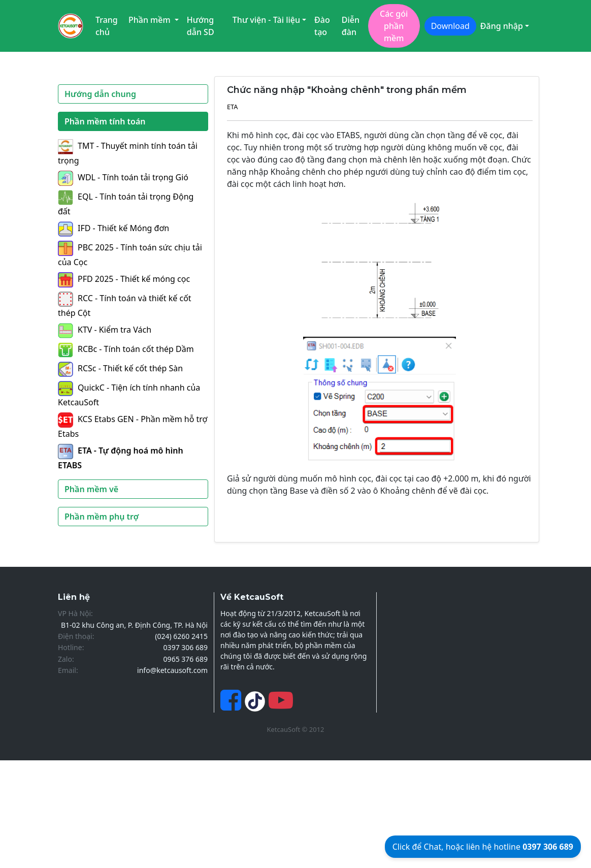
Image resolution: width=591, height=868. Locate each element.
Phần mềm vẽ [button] (91, 489)
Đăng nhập (502, 26)
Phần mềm (151, 20)
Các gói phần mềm (394, 26)
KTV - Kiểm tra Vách (105, 330)
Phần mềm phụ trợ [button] (102, 517)
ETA (233, 107)
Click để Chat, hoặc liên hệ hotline (483, 847)
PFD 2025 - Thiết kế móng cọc (124, 279)
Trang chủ (107, 26)
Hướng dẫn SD (201, 26)
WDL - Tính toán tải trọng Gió (123, 177)
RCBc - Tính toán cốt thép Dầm (126, 349)
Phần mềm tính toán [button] (105, 121)
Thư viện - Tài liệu (266, 20)
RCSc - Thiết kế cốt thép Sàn (120, 368)
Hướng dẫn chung (100, 94)
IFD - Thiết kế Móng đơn (113, 228)
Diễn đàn (351, 26)
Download (450, 26)
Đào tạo (322, 26)
